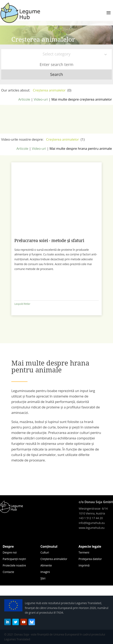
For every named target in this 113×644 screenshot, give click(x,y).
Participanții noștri (14, 559)
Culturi (45, 552)
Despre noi (10, 552)
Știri (43, 578)
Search (56, 74)
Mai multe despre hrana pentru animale (81, 148)
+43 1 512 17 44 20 (91, 518)
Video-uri (41, 99)
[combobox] (57, 54)
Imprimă (84, 565)
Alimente (46, 565)
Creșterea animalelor (54, 559)
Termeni (84, 552)
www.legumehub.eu (92, 528)
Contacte (8, 572)
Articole (24, 99)
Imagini (45, 572)
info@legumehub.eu (92, 523)
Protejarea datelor (90, 559)
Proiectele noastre (14, 565)
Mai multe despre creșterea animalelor (82, 99)
